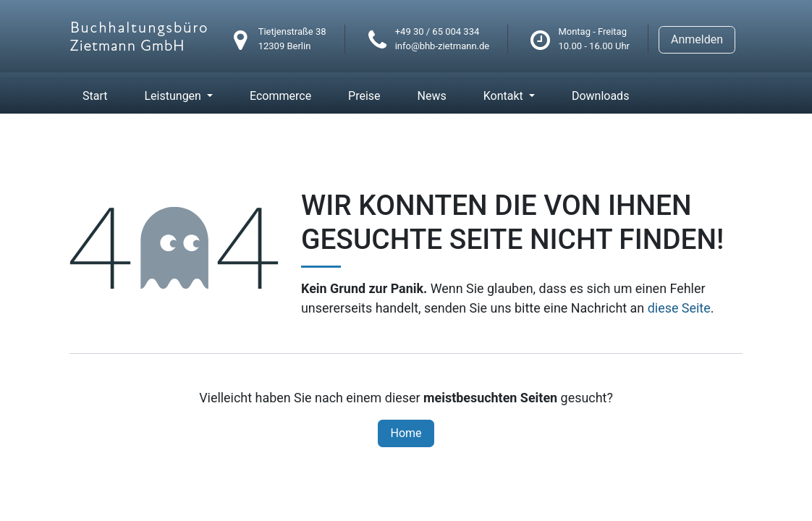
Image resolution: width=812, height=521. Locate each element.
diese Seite (679, 308)
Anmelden (697, 39)
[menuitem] (95, 96)
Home (406, 433)
